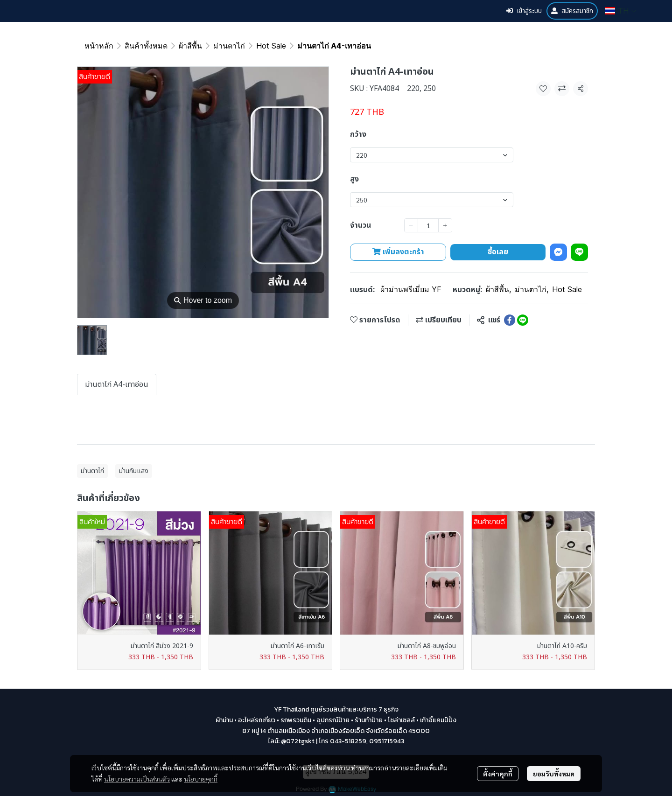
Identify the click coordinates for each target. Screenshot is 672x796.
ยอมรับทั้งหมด (554, 774)
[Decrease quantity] (411, 225)
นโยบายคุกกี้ (201, 779)
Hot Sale (271, 46)
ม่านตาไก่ (229, 46)
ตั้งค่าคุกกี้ (498, 774)
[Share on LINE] (523, 320)
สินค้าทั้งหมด (146, 46)
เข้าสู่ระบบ (524, 11)
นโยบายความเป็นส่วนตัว (137, 779)
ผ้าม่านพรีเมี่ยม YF (411, 289)
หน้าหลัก (99, 46)
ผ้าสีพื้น (190, 46)
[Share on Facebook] (510, 320)
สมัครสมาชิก (572, 11)
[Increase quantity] (445, 225)
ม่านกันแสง (134, 471)
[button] (621, 11)
